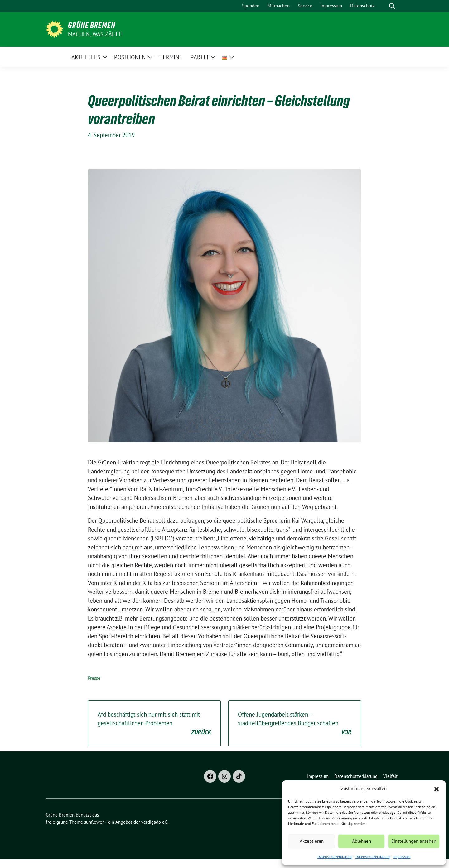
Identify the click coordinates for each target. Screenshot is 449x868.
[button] (437, 789)
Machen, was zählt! (95, 34)
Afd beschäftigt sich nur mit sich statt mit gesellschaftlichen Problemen (154, 724)
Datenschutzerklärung (335, 857)
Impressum (402, 857)
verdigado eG (154, 822)
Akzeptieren (312, 841)
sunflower (94, 822)
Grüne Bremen (92, 25)
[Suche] (383, 6)
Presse (94, 678)
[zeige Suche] (392, 6)
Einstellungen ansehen (414, 841)
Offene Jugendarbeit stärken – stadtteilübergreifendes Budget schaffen (295, 724)
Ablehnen (362, 841)
